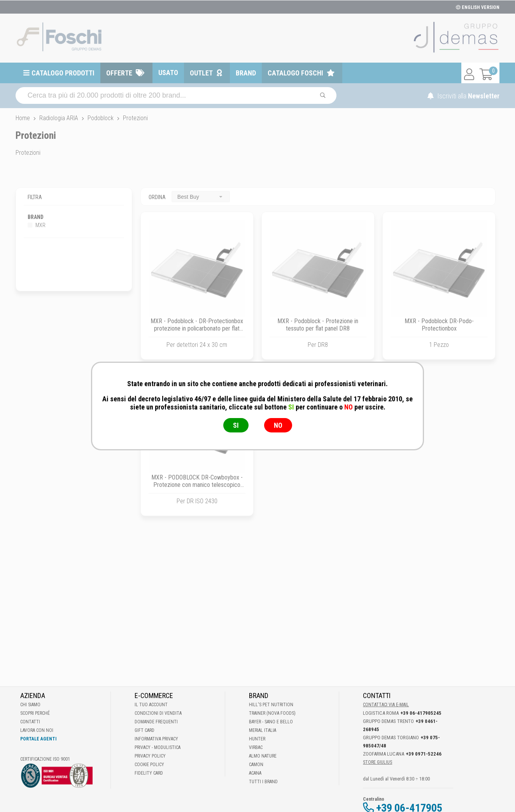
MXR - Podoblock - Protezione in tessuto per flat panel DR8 (318, 325)
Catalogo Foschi (295, 73)
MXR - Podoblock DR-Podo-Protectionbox (439, 325)
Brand (246, 73)
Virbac (256, 747)
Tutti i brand (263, 782)
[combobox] (201, 197)
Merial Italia (263, 730)
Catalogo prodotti (63, 73)
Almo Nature (263, 756)
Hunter (257, 739)
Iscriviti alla (463, 96)
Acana (255, 773)
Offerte (119, 73)
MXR (37, 225)
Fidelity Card (149, 773)
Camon (256, 765)
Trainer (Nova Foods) (272, 713)
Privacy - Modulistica (158, 747)
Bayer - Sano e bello (271, 722)
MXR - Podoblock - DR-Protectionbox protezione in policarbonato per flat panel (197, 328)
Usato (168, 73)
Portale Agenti (38, 739)
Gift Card (145, 730)
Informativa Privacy (156, 739)
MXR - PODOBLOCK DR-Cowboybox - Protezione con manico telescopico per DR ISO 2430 (197, 485)
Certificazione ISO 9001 (45, 759)
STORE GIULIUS (377, 762)
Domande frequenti (156, 722)
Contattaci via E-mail (386, 705)
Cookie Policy (149, 765)
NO (278, 425)
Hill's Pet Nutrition (271, 705)
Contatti (30, 722)
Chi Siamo (30, 705)
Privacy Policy (150, 756)
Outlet (201, 73)
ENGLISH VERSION (478, 7)
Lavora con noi (37, 730)
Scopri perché (35, 713)
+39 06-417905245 (421, 713)
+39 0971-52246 (424, 754)
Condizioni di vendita (158, 713)
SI (236, 425)
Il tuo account (151, 705)
